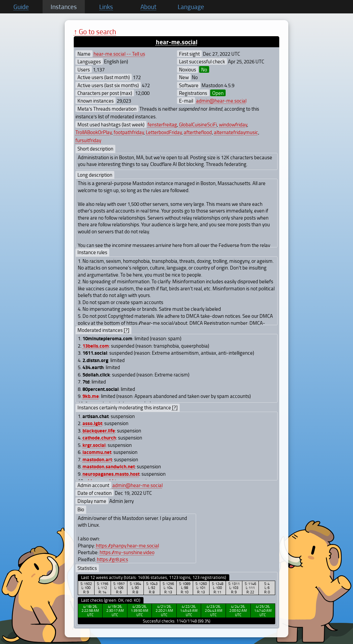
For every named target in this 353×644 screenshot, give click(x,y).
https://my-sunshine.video (127, 552)
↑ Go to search (95, 31)
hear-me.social (177, 42)
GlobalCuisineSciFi (198, 124)
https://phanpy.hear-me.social (127, 545)
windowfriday (233, 124)
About (149, 7)
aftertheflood (198, 132)
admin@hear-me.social (221, 101)
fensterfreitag (162, 124)
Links (106, 7)
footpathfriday (129, 132)
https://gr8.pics (112, 559)
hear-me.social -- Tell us (119, 54)
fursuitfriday (88, 140)
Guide (21, 7)
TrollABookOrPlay (94, 132)
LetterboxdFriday (164, 132)
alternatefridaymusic (236, 132)
